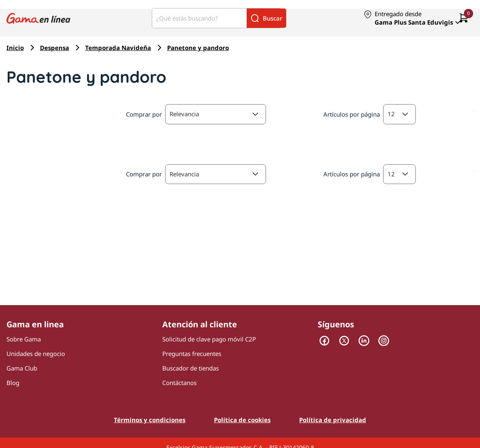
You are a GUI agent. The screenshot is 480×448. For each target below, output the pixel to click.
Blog (13, 383)
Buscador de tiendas (191, 368)
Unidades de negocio (36, 354)
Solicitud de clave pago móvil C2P (209, 339)
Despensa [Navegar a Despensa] (54, 48)
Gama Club (22, 368)
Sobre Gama (24, 339)
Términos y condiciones (150, 420)
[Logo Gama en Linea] (38, 18)
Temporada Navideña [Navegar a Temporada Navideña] (118, 48)
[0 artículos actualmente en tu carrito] (464, 18)
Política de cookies (242, 420)
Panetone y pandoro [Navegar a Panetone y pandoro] (198, 48)
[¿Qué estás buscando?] (199, 18)
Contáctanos (179, 383)
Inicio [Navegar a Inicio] (15, 48)
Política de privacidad (333, 420)
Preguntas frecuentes (192, 354)
